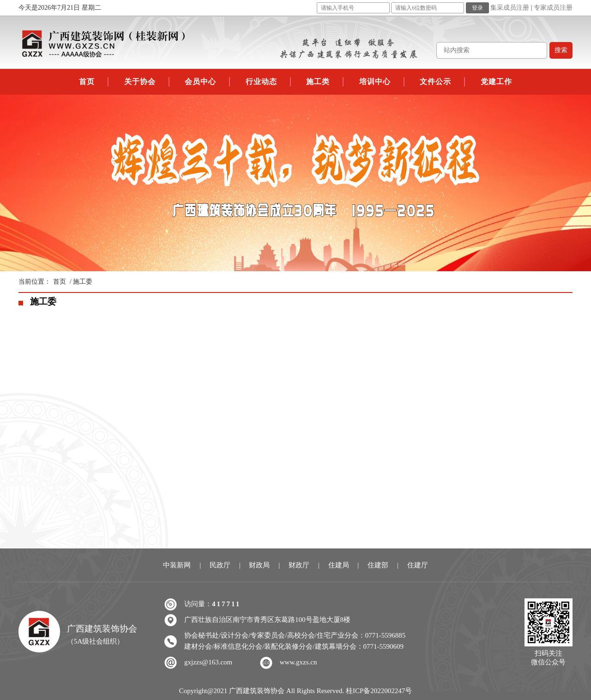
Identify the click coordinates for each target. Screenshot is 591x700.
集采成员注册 (510, 8)
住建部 (378, 565)
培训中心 (375, 82)
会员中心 (200, 82)
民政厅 (220, 565)
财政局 (259, 565)
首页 (87, 82)
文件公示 (435, 82)
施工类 (318, 82)
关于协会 (140, 82)
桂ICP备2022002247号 (379, 691)
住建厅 (418, 565)
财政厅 (299, 565)
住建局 (339, 565)
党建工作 (496, 82)
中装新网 (177, 565)
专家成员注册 (553, 8)
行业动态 (261, 82)
